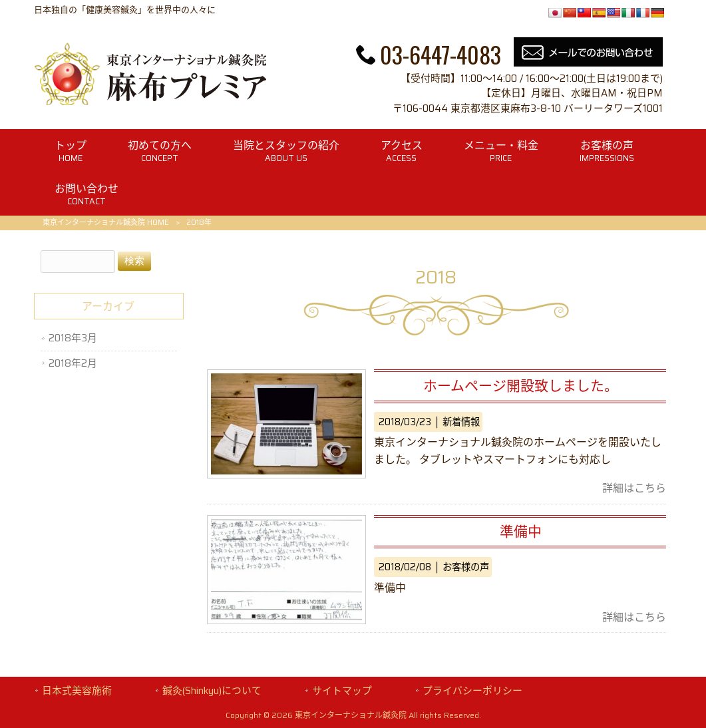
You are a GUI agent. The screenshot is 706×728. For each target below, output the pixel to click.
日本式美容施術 (77, 691)
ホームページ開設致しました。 (521, 386)
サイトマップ (342, 691)
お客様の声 (466, 567)
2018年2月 (73, 363)
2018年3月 (73, 338)
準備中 (521, 531)
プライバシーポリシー (472, 691)
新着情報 (461, 422)
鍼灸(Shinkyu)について (212, 691)
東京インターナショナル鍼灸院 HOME (106, 223)
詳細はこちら (634, 488)
